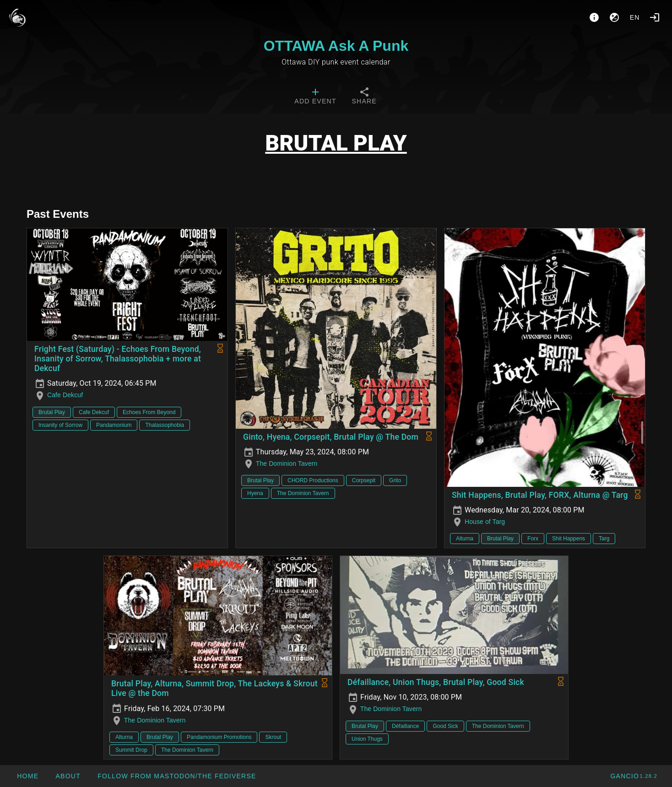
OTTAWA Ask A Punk (336, 46)
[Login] (655, 17)
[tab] (315, 97)
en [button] (635, 17)
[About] (594, 17)
